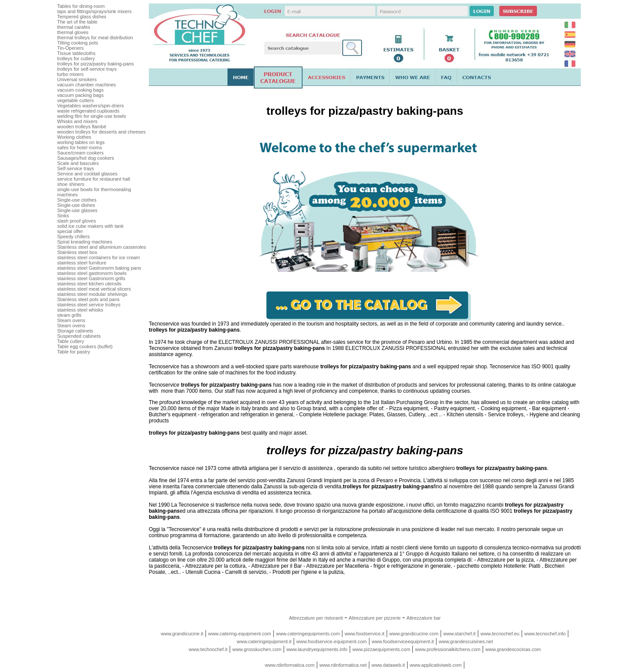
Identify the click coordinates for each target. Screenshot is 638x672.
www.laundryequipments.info (317, 649)
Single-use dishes (76, 205)
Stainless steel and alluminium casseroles (102, 247)
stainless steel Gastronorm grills (91, 278)
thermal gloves (73, 32)
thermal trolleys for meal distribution (95, 38)
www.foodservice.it (365, 634)
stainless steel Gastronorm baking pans (99, 268)
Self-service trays (75, 168)
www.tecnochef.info (545, 634)
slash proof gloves (77, 221)
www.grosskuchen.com (257, 649)
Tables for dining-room (81, 6)
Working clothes (74, 137)
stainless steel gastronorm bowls (92, 273)
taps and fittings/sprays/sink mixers (94, 11)
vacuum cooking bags (80, 90)
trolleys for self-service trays (87, 69)
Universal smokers (77, 79)
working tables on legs (81, 142)
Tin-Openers (70, 48)
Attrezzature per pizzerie (375, 618)
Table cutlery (71, 341)
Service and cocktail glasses (87, 174)
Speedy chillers (74, 237)
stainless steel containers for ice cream (99, 257)
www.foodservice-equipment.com (331, 641)
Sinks (63, 216)
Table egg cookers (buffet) (85, 346)
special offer (70, 231)
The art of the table (77, 22)
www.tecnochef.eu (500, 634)
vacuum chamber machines (87, 85)
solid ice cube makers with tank (90, 226)
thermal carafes (74, 27)
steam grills (69, 315)
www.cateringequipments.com (308, 634)
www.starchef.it (460, 634)
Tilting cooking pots (78, 43)
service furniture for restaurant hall (94, 179)
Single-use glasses (77, 210)
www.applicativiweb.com (436, 665)
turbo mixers (70, 74)
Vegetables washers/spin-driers (91, 106)
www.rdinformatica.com (290, 665)
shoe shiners (71, 184)
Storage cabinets (75, 331)
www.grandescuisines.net (466, 641)
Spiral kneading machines (85, 242)
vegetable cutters (75, 100)
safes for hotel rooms (80, 147)
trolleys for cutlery (76, 58)
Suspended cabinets (79, 336)
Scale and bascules (78, 163)
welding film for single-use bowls (92, 116)
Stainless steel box (77, 252)
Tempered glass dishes (82, 17)
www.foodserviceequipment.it (403, 641)
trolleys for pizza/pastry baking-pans (95, 64)
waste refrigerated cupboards (88, 111)
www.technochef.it (208, 649)
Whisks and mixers (77, 121)
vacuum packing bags (80, 95)
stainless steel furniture (82, 263)
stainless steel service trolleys (89, 305)
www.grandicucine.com (414, 634)
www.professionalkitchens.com (448, 649)
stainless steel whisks (80, 310)
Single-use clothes (77, 200)
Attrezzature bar (424, 618)
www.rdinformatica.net (343, 665)
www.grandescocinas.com (513, 649)
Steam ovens (71, 320)
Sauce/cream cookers (80, 153)
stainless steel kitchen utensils (89, 284)
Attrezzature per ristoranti (316, 618)
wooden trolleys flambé (82, 127)
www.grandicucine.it (182, 634)
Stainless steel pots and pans (88, 299)
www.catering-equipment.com (240, 634)
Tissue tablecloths (76, 53)
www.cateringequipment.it (264, 641)
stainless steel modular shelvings (92, 294)
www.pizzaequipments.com (381, 649)
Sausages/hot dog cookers (86, 158)
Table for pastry (74, 352)
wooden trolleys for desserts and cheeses (101, 132)
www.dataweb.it (388, 665)
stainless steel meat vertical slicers (94, 289)
